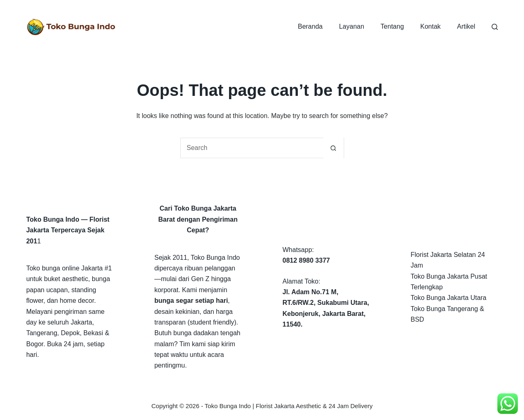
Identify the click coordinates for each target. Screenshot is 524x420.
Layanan (351, 26)
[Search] (495, 27)
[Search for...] (252, 148)
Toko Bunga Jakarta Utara (448, 298)
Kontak (431, 26)
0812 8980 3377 (306, 260)
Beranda (310, 26)
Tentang (392, 26)
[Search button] (333, 148)
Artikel (466, 26)
